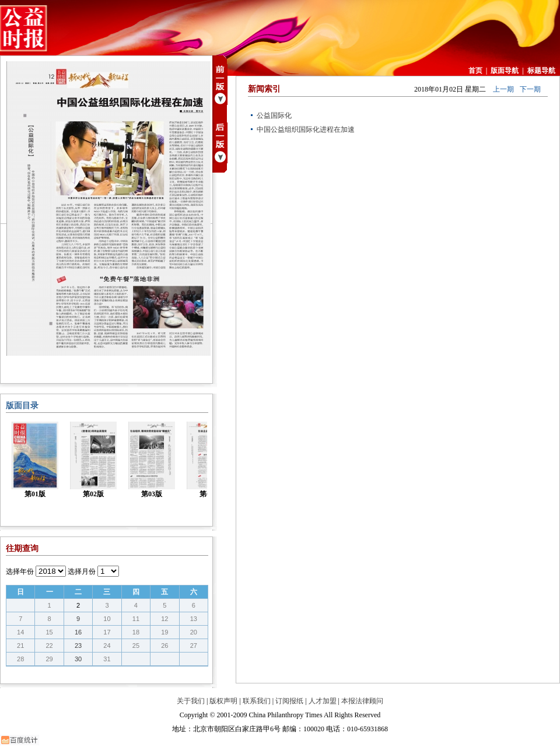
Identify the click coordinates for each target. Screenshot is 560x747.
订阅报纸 (289, 701)
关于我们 (191, 701)
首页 (475, 71)
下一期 (530, 89)
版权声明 (223, 701)
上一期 (503, 89)
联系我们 (257, 701)
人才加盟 (323, 701)
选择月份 (82, 571)
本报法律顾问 (362, 701)
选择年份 (20, 571)
